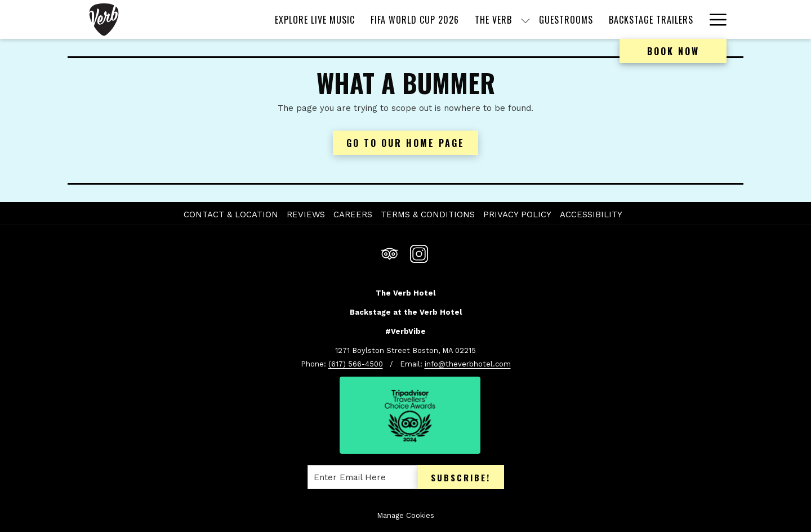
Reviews (306, 214)
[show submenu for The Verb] (525, 19)
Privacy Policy (517, 214)
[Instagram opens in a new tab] (419, 252)
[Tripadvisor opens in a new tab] (390, 252)
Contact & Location (231, 214)
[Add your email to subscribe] (362, 477)
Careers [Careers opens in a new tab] (354, 214)
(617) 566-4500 (356, 364)
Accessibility (591, 214)
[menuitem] (315, 19)
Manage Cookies (405, 515)
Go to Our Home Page (405, 143)
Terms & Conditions (428, 214)
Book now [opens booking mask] (673, 51)
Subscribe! (461, 477)
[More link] (714, 19)
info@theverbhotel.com (468, 364)
